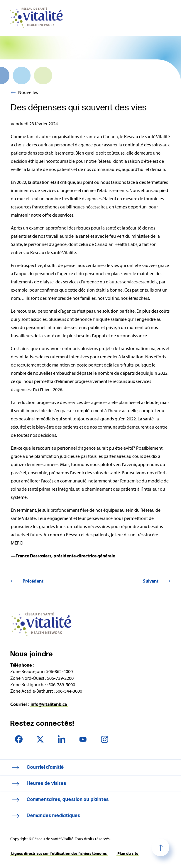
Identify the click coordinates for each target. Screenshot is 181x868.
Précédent (33, 581)
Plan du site (128, 853)
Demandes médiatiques (54, 816)
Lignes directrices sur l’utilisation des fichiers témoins (59, 853)
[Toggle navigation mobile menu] (165, 18)
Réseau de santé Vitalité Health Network (39, 18)
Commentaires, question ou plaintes (68, 800)
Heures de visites (46, 784)
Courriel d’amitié (45, 767)
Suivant (151, 581)
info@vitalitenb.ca (49, 704)
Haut (160, 848)
